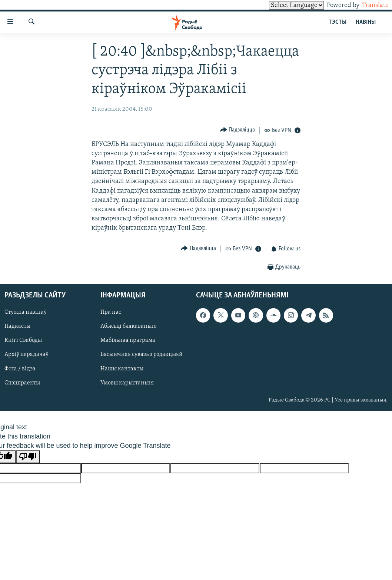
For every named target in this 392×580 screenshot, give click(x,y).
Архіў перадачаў (26, 355)
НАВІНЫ (366, 22)
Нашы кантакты (122, 369)
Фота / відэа (20, 369)
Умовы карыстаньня (127, 383)
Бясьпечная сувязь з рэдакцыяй (142, 355)
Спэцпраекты (22, 383)
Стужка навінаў (26, 313)
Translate (368, 5)
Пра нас (111, 313)
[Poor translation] (28, 457)
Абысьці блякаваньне (129, 327)
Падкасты (17, 327)
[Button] (238, 130)
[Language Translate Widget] (284, 5)
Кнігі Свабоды (23, 341)
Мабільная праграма (128, 341)
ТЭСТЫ (338, 22)
